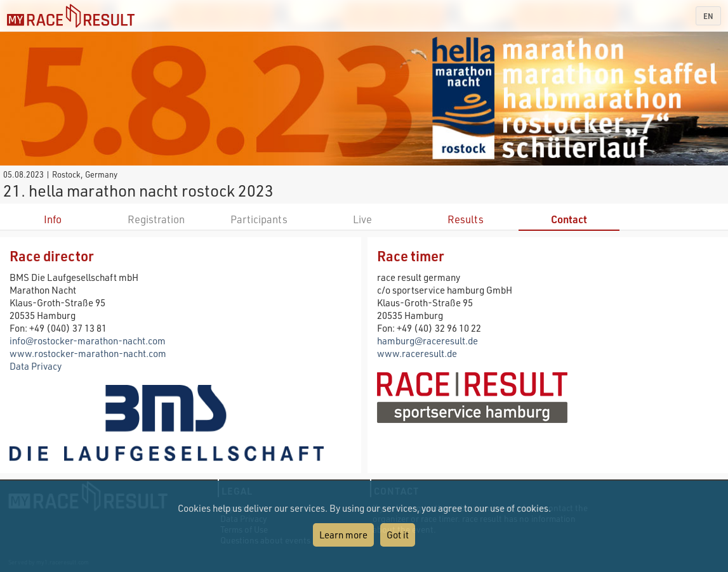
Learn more (343, 535)
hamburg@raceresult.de (427, 341)
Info (53, 219)
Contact (569, 219)
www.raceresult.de (417, 353)
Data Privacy (36, 366)
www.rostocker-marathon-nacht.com (88, 353)
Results (466, 219)
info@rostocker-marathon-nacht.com (88, 341)
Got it (398, 535)
